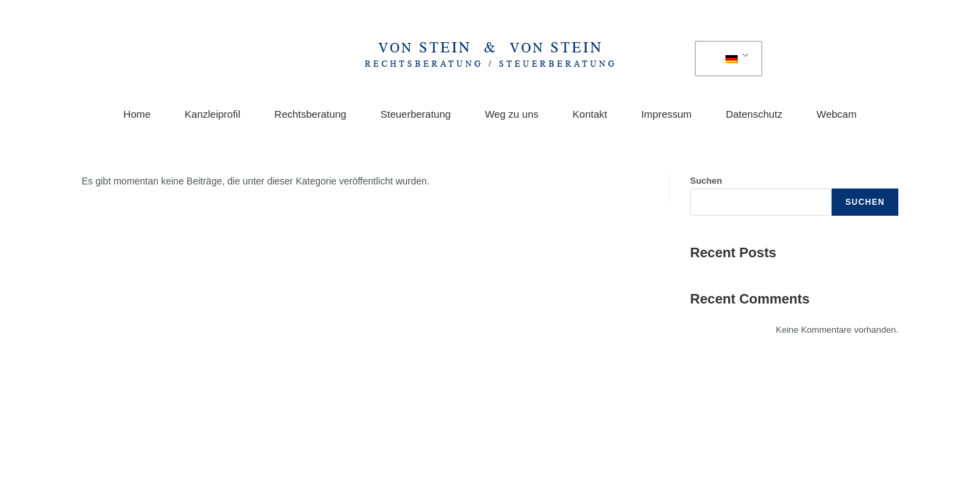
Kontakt (590, 114)
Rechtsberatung (310, 114)
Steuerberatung (415, 114)
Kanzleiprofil (212, 114)
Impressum (666, 114)
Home (137, 114)
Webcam (837, 114)
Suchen (706, 181)
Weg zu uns (511, 114)
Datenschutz (754, 114)
